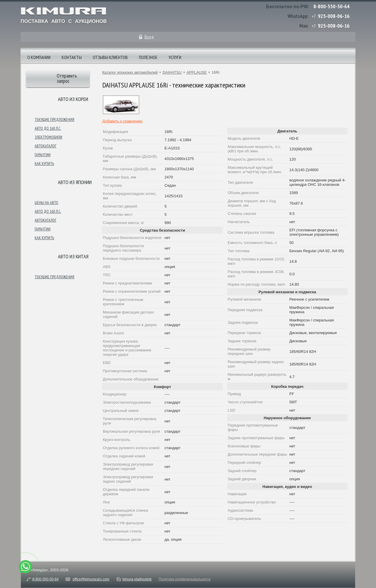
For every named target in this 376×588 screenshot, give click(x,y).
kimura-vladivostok (137, 579)
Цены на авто (46, 203)
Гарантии (43, 155)
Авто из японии (75, 182)
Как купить (44, 164)
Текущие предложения (54, 119)
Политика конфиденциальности (185, 579)
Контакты (72, 57)
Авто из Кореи (73, 99)
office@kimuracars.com (91, 579)
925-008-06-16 (334, 16)
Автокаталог (46, 146)
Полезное (148, 57)
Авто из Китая (73, 256)
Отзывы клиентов (110, 57)
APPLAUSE (197, 72)
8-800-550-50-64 (331, 6)
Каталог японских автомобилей (130, 72)
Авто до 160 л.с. (48, 128)
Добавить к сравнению (122, 121)
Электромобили (48, 137)
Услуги (175, 57)
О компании (39, 57)
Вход (149, 37)
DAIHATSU (172, 72)
